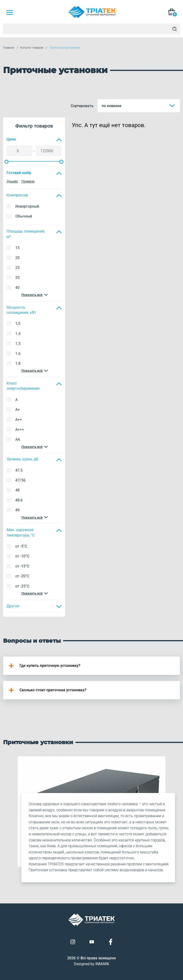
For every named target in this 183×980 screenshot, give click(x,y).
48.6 (19, 500)
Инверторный (27, 206)
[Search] (175, 29)
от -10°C (22, 556)
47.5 (19, 470)
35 (17, 278)
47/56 (20, 480)
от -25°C (22, 586)
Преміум (28, 181)
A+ (18, 410)
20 (17, 258)
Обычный (24, 216)
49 (17, 510)
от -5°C (21, 546)
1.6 (18, 354)
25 (17, 268)
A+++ (20, 430)
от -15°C (22, 566)
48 (17, 490)
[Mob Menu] (9, 12)
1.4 (18, 334)
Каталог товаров (32, 48)
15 (17, 248)
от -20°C (22, 576)
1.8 (18, 364)
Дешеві (12, 181)
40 (17, 288)
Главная (9, 48)
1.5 (18, 344)
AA (18, 439)
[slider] (6, 162)
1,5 (18, 324)
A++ (19, 420)
